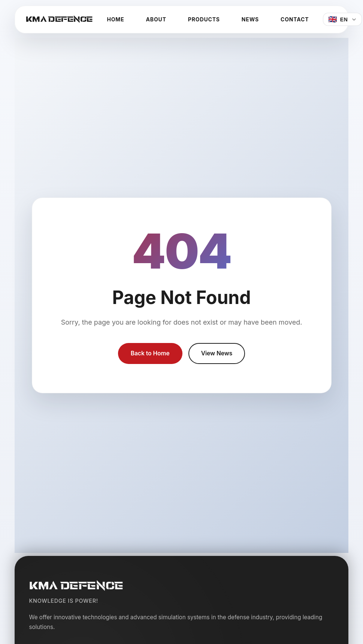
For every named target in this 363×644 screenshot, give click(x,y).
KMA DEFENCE (59, 19)
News (250, 19)
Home (115, 19)
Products (204, 19)
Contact (295, 19)
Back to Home (150, 353)
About (156, 19)
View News (217, 353)
